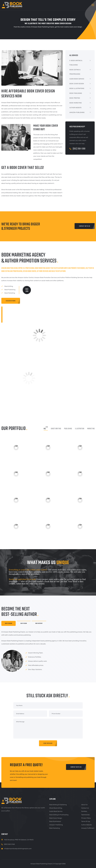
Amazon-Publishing (56, 825)
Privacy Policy (86, 818)
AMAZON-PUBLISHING (77, 112)
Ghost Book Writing (56, 808)
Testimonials (85, 815)
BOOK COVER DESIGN (77, 84)
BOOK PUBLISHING (76, 93)
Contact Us (85, 808)
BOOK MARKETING (76, 103)
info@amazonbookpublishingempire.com (18, 849)
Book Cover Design (56, 818)
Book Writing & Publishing (58, 805)
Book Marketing (55, 828)
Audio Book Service (56, 811)
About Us (84, 805)
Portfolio (84, 811)
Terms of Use (86, 821)
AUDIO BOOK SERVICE (77, 79)
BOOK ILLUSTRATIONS (77, 88)
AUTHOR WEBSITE (75, 108)
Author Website (86, 825)
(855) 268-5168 (77, 149)
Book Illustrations (55, 821)
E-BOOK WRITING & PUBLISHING (76, 63)
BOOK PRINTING (75, 98)
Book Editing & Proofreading (59, 815)
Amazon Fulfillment (88, 828)
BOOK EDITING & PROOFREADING (75, 72)
